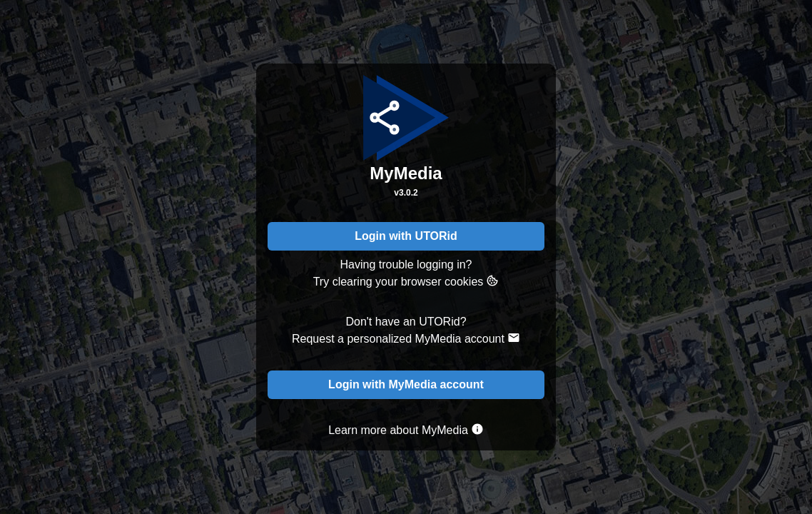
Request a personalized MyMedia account (406, 338)
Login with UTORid (406, 236)
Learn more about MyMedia (406, 429)
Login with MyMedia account (406, 384)
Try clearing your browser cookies (406, 281)
